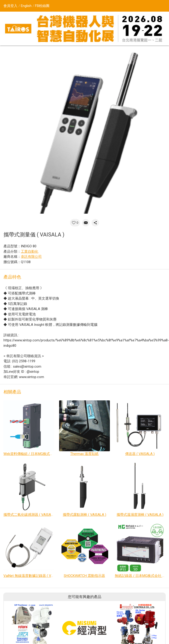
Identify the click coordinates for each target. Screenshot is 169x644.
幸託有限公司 (31, 257)
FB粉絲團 (42, 6)
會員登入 (10, 6)
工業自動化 (30, 252)
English (26, 6)
